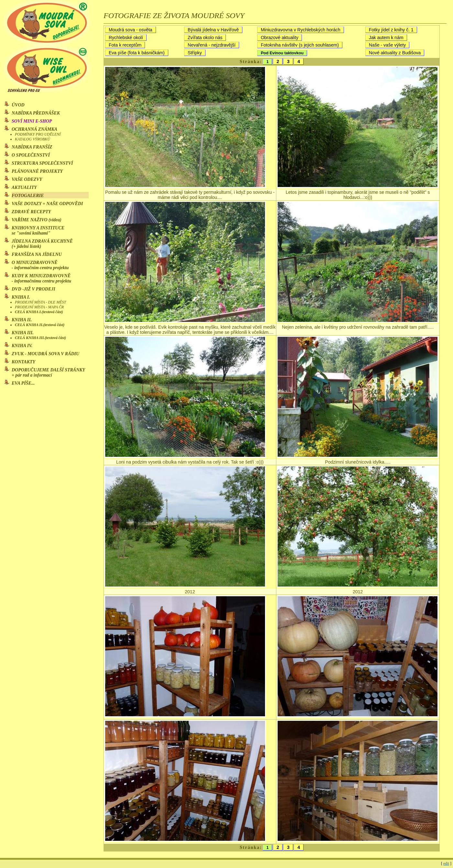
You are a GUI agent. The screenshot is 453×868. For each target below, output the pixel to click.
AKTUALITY (24, 187)
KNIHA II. (22, 320)
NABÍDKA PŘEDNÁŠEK (36, 113)
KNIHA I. (21, 297)
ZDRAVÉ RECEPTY (31, 212)
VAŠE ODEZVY (27, 179)
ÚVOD (18, 105)
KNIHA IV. (22, 346)
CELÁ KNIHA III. (40, 338)
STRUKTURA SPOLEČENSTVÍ (42, 163)
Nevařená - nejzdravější (212, 45)
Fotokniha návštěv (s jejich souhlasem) (300, 45)
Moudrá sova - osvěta (131, 30)
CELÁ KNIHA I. (39, 312)
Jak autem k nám (386, 38)
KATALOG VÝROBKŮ (33, 139)
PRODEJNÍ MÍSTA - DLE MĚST (40, 302)
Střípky (195, 53)
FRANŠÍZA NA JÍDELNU (37, 254)
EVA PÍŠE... (23, 383)
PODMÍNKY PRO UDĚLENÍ (38, 134)
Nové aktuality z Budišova (395, 53)
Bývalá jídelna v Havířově (213, 30)
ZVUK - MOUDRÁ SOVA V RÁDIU (46, 354)
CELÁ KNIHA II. (40, 325)
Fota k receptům (125, 45)
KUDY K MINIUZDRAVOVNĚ (41, 278)
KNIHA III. (23, 333)
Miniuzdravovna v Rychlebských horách (301, 30)
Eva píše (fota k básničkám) (137, 53)
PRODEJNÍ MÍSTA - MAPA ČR (39, 307)
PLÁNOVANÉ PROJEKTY (37, 171)
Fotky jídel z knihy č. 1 (391, 30)
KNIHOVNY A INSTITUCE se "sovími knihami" (38, 231)
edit (446, 863)
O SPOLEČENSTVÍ (31, 155)
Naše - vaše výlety (387, 45)
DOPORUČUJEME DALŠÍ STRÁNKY (48, 373)
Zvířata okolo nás (205, 38)
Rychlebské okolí (126, 38)
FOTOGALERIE (28, 196)
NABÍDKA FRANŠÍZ (32, 147)
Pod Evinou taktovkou (282, 53)
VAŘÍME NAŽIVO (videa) (37, 220)
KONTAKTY (23, 362)
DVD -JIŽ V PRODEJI (33, 289)
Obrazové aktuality (280, 38)
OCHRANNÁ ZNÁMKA (34, 129)
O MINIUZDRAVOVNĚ (40, 265)
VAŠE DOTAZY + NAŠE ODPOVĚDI (47, 204)
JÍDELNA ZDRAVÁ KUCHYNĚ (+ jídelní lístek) (42, 244)
